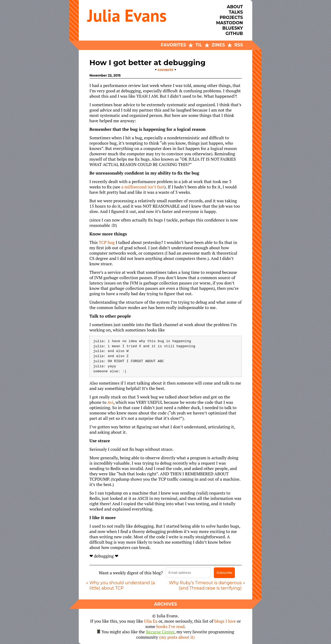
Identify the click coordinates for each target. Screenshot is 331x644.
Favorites (174, 45)
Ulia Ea (151, 621)
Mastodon (230, 23)
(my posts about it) (177, 637)
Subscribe (224, 573)
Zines (218, 45)
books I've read (171, 626)
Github (234, 33)
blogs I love (225, 621)
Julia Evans (127, 15)
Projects (231, 17)
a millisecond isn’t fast (143, 187)
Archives (165, 604)
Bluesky (233, 28)
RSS (239, 45)
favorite (165, 70)
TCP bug (107, 242)
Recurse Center (160, 632)
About (235, 7)
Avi (110, 402)
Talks (236, 12)
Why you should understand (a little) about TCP (122, 585)
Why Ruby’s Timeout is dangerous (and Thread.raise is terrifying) (205, 585)
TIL (199, 45)
